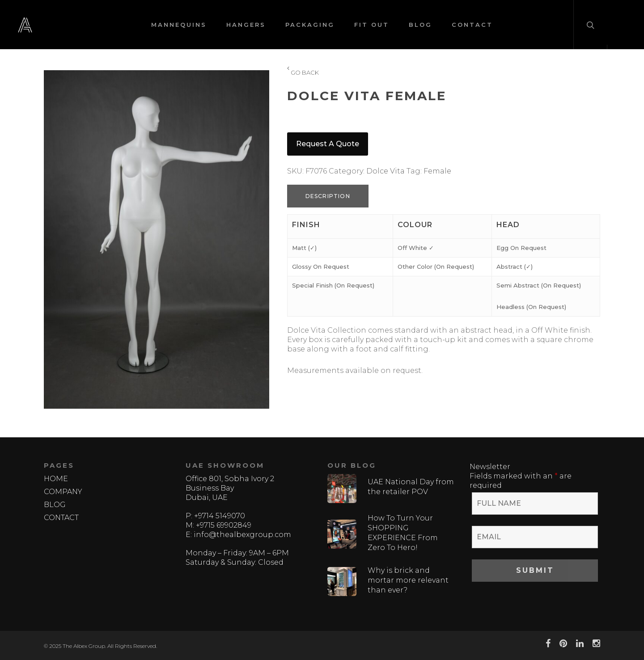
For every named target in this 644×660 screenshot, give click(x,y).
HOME (56, 479)
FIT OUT (372, 25)
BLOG (420, 25)
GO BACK (303, 73)
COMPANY (63, 492)
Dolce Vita (386, 171)
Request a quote (328, 144)
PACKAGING (310, 25)
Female (437, 171)
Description (328, 196)
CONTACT (472, 25)
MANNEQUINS (179, 25)
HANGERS (246, 25)
